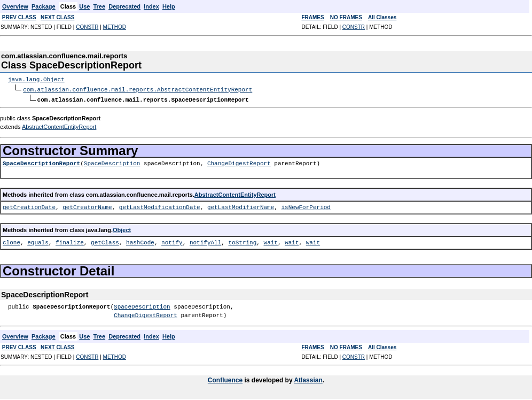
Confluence (225, 379)
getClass (105, 241)
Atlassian (308, 379)
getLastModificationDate (160, 206)
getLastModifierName (241, 206)
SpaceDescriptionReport (41, 162)
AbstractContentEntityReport (59, 126)
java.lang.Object (36, 79)
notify (172, 241)
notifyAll (205, 241)
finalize (70, 241)
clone (11, 241)
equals (38, 241)
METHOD (115, 27)
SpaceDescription (112, 162)
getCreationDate (29, 206)
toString (242, 241)
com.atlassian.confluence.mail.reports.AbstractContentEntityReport (138, 89)
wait (271, 241)
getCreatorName (87, 206)
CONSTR (87, 27)
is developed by (268, 379)
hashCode (140, 241)
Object (122, 229)
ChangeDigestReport (239, 162)
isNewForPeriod (306, 206)
